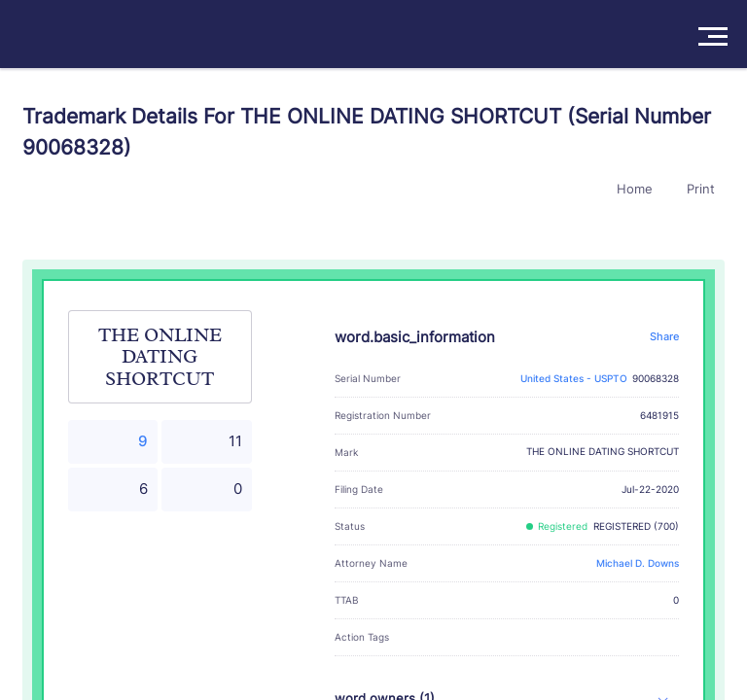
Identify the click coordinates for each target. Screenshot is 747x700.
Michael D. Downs (638, 563)
